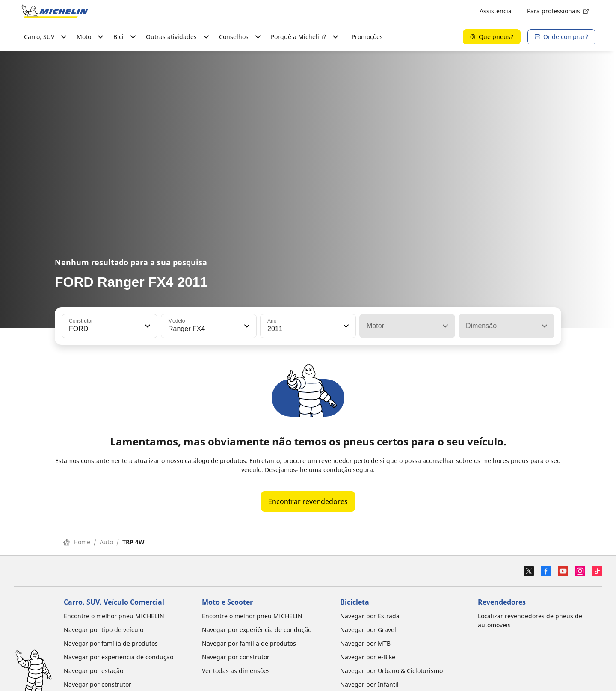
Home (77, 542)
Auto (106, 542)
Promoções (367, 37)
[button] (147, 326)
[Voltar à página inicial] (55, 11)
